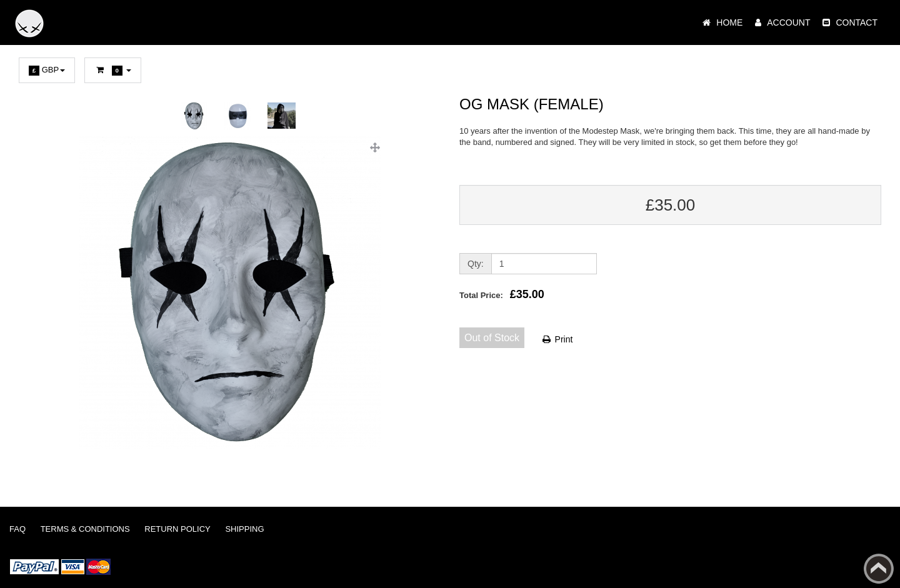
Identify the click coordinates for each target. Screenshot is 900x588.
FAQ (17, 529)
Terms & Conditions (85, 529)
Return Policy (177, 529)
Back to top (879, 569)
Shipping (244, 529)
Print (557, 339)
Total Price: (502, 294)
